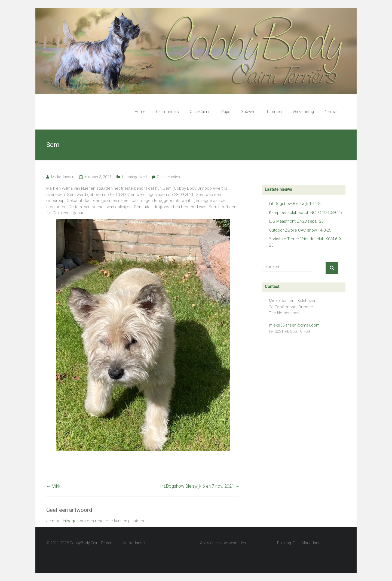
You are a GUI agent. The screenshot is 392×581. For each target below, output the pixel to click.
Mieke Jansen (63, 177)
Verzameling (303, 112)
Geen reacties (168, 177)
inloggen (71, 521)
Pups (226, 112)
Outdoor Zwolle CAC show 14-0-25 (300, 230)
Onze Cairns (200, 112)
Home (140, 112)
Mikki (54, 486)
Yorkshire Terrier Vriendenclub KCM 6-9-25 (305, 242)
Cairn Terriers (167, 112)
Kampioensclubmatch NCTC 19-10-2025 (305, 213)
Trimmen (274, 112)
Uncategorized (134, 177)
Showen (248, 112)
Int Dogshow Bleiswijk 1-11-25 (296, 204)
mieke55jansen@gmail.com (294, 325)
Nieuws (331, 112)
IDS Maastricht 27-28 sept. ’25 (296, 221)
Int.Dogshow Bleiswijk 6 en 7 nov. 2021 (200, 486)
